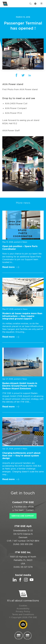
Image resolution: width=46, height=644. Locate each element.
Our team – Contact (24, 510)
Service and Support (23, 516)
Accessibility (23, 609)
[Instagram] (26, 581)
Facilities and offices (24, 507)
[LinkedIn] (15, 581)
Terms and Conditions (23, 615)
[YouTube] (32, 581)
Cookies (23, 606)
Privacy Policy (23, 612)
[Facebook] (20, 581)
